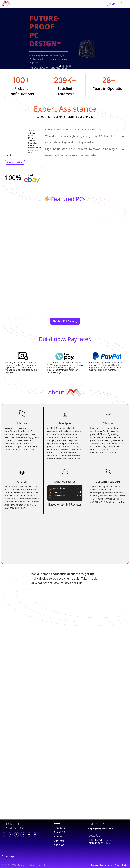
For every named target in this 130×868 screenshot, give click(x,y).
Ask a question (15, 162)
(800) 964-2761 (96, 840)
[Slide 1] (60, 66)
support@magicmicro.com (101, 829)
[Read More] (57, 824)
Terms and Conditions (101, 865)
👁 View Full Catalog (65, 321)
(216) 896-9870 (96, 843)
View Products (21, 61)
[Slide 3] (67, 66)
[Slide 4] (70, 66)
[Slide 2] (63, 66)
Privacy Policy (121, 865)
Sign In (112, 4)
